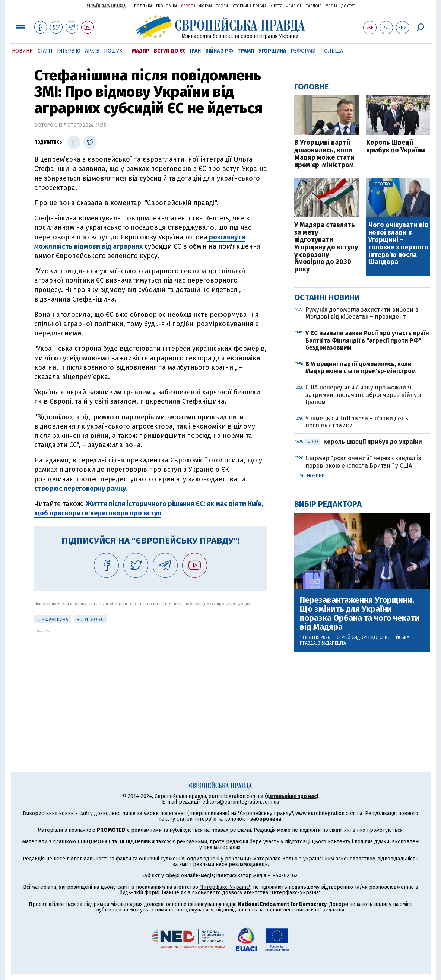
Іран (195, 51)
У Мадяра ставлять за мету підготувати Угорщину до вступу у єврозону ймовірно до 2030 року (326, 247)
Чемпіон (294, 6)
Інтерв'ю (69, 51)
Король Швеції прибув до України (396, 147)
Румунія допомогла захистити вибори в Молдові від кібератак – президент (362, 313)
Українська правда (106, 6)
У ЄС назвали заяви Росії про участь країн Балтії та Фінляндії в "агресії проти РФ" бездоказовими (367, 340)
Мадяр (141, 51)
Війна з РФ (219, 51)
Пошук (113, 51)
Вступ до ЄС (170, 51)
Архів (92, 51)
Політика (143, 6)
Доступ (348, 6)
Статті (45, 51)
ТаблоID (314, 6)
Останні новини (327, 297)
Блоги (222, 6)
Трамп (246, 51)
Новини (23, 51)
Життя (276, 6)
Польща (332, 51)
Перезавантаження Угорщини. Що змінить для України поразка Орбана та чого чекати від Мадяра (360, 614)
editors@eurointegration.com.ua (241, 802)
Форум (206, 6)
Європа (188, 6)
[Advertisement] (151, 685)
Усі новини (312, 476)
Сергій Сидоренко (357, 637)
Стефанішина (53, 620)
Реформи (303, 51)
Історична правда (249, 6)
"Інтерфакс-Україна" (225, 887)
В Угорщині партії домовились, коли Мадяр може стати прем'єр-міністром (324, 154)
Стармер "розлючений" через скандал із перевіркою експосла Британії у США (363, 462)
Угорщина (272, 51)
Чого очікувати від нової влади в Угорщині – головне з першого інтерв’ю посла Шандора (399, 244)
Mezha (331, 6)
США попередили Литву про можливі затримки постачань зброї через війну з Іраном (363, 394)
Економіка (167, 6)
